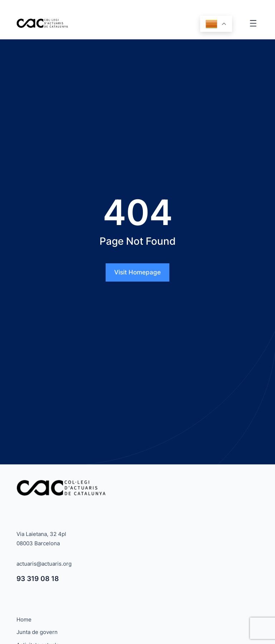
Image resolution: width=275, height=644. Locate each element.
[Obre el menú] (253, 23)
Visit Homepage (137, 272)
